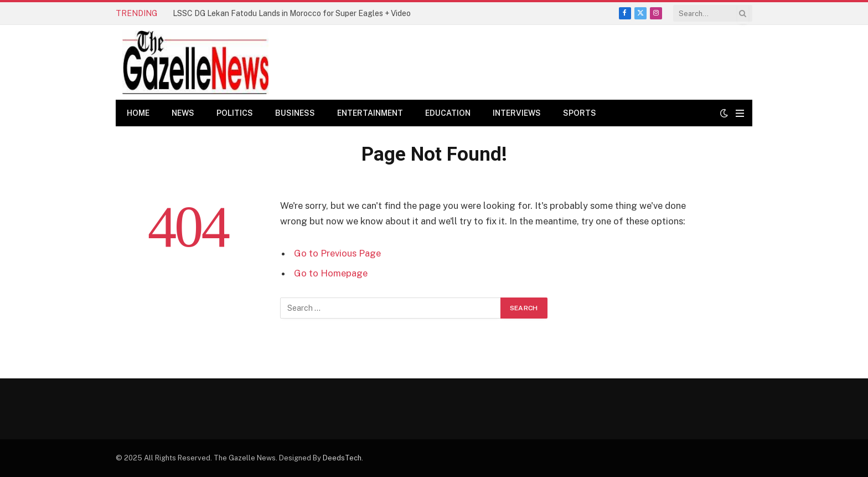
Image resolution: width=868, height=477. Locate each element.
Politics (235, 113)
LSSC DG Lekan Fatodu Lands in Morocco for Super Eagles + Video (292, 13)
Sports (580, 113)
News (183, 113)
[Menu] (740, 113)
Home (138, 113)
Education (448, 113)
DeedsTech (342, 458)
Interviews (517, 113)
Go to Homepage (331, 273)
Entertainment (370, 113)
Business (295, 113)
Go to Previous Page (337, 253)
